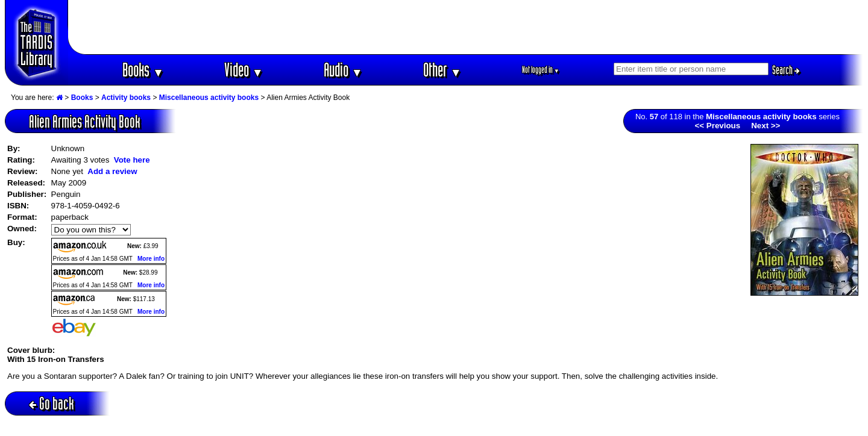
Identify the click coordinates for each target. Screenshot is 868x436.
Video (244, 70)
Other (442, 70)
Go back (52, 403)
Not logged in (541, 70)
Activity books (126, 98)
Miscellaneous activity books (209, 98)
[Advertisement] (466, 27)
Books (143, 70)
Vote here (132, 160)
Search (786, 70)
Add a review (112, 171)
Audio (343, 70)
